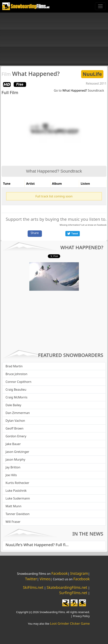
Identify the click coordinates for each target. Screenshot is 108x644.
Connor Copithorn (18, 382)
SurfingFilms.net (73, 593)
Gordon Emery (16, 436)
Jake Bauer (13, 444)
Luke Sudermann (18, 498)
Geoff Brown (14, 428)
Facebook (102, 225)
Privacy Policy (81, 616)
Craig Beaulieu (16, 390)
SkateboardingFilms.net (67, 587)
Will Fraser (13, 522)
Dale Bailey (13, 405)
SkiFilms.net (33, 587)
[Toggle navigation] (100, 6)
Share (35, 233)
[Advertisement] (54, 39)
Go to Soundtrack (79, 90)
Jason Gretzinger (17, 452)
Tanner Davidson (18, 514)
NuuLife (92, 74)
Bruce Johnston (16, 374)
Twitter (31, 579)
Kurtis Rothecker (17, 483)
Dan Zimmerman (18, 413)
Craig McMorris (16, 397)
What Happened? (31, 74)
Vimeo (45, 579)
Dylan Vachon (15, 421)
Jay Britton (13, 467)
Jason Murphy (15, 459)
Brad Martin (14, 366)
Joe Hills (11, 475)
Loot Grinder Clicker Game (70, 623)
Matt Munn (13, 506)
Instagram (79, 573)
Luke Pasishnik (16, 491)
